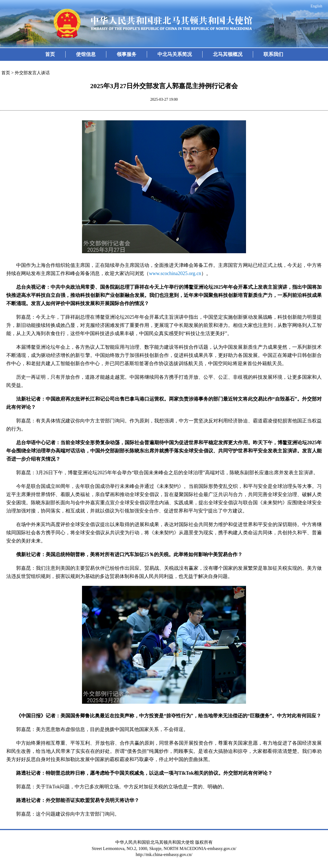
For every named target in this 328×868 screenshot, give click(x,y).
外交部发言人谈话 (32, 73)
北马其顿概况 (228, 54)
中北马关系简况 (175, 54)
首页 (50, 54)
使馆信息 (86, 54)
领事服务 (127, 54)
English (316, 6)
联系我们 (273, 54)
